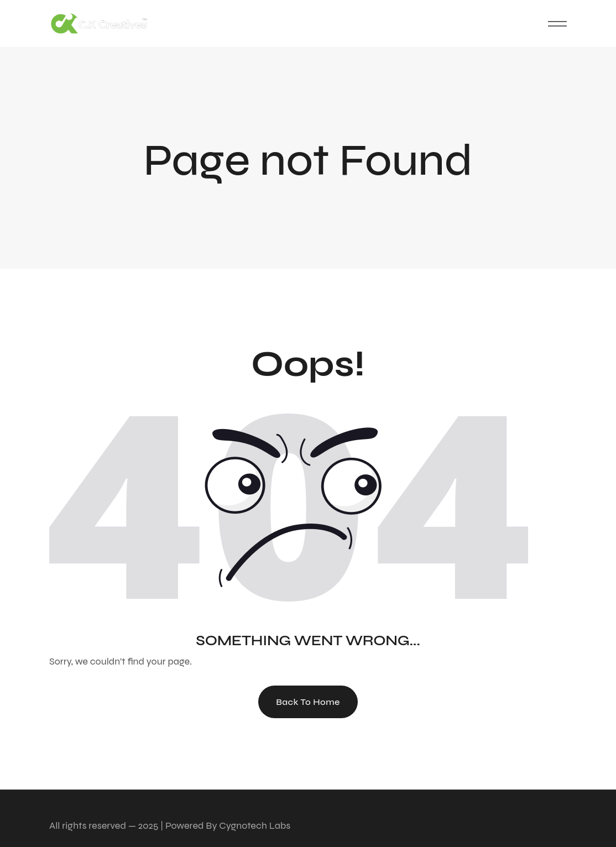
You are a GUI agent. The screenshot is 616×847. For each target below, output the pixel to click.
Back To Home (308, 702)
